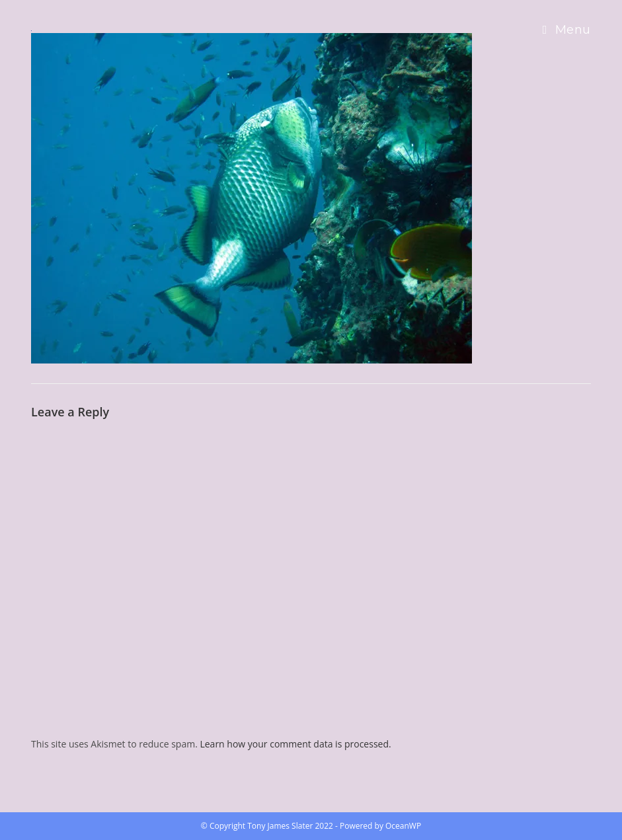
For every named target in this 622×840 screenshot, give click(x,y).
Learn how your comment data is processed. (295, 744)
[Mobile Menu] (567, 30)
